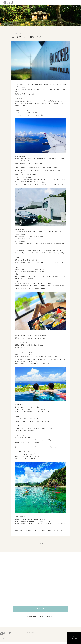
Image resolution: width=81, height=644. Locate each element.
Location (38, 7)
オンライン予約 (41, 610)
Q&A (47, 7)
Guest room (20, 7)
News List (41, 544)
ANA (16, 113)
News (43, 7)
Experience (27, 7)
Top (14, 7)
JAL (16, 115)
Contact (52, 7)
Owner (68, 7)
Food (33, 7)
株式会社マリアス (50, 638)
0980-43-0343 (39, 619)
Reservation (59, 7)
